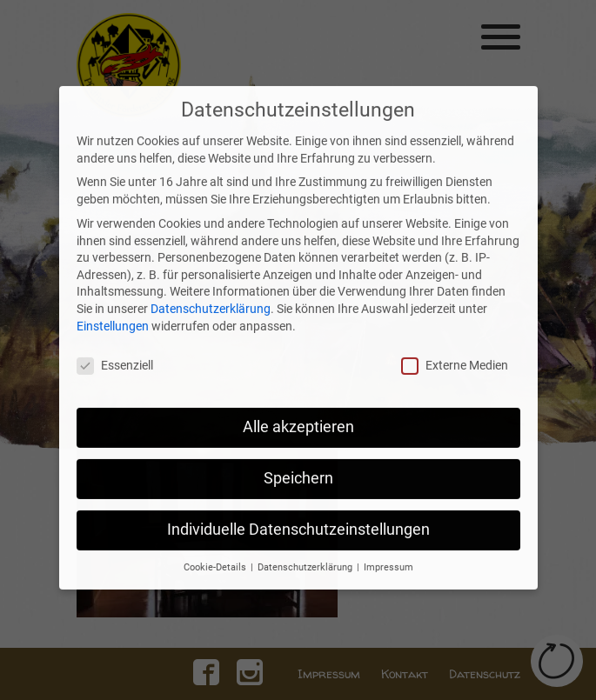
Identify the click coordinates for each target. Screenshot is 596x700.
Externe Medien (455, 336)
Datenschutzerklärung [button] (306, 537)
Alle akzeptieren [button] (298, 397)
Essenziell (115, 336)
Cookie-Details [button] (216, 537)
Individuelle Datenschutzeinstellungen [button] (298, 500)
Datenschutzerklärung (211, 278)
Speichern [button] (298, 449)
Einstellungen (113, 296)
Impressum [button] (388, 537)
